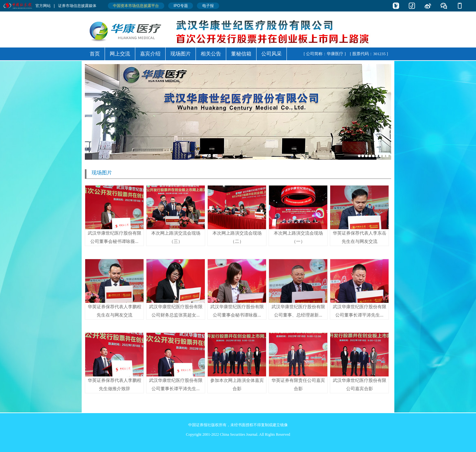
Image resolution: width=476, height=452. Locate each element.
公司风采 (271, 54)
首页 (95, 54)
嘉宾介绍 (150, 54)
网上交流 (120, 54)
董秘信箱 (241, 54)
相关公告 (211, 54)
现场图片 (181, 54)
